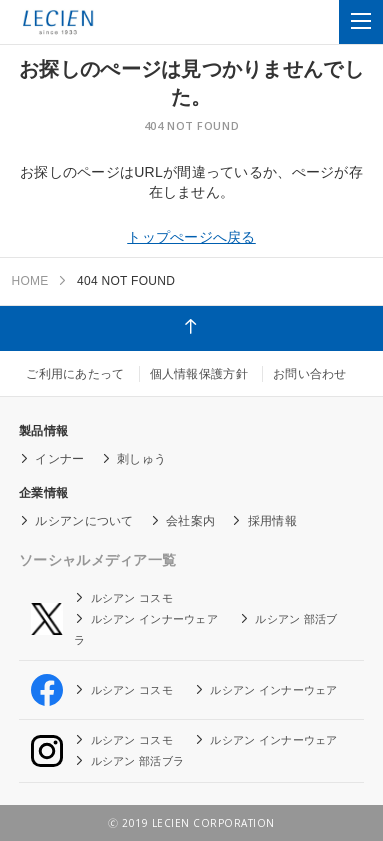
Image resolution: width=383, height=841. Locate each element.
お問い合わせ (310, 374)
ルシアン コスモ (132, 598)
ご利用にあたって (75, 374)
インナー (59, 459)
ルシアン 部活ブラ (138, 761)
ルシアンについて (84, 521)
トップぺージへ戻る (191, 237)
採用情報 (272, 521)
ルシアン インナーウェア (154, 619)
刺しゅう (141, 459)
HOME (29, 281)
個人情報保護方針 (199, 374)
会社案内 (190, 521)
